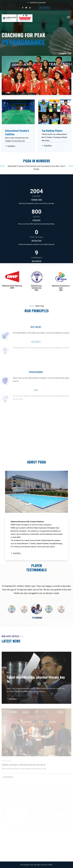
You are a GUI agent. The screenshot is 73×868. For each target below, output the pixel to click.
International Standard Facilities (17, 132)
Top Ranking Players (52, 131)
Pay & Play (45, 8)
